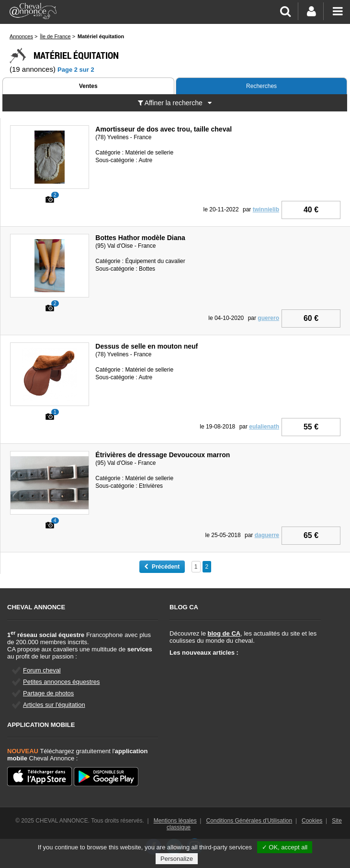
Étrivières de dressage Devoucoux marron (163, 455)
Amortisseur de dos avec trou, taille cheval (164, 129)
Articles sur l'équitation (54, 705)
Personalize (177, 859)
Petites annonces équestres (61, 682)
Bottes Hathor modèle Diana (140, 238)
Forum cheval (42, 670)
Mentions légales (175, 821)
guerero (268, 318)
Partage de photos (48, 693)
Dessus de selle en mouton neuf (147, 346)
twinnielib (266, 209)
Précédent (162, 567)
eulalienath (264, 427)
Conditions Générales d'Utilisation (249, 821)
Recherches (261, 86)
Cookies (312, 821)
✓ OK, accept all (285, 847)
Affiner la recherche (175, 103)
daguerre (267, 535)
